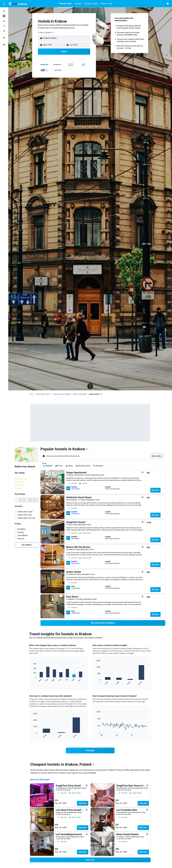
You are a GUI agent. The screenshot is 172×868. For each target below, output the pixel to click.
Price (59, 466)
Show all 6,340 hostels (40, 780)
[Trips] (4, 38)
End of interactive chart (32, 680)
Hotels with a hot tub (26, 518)
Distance (98, 466)
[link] (27, 545)
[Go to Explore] (4, 31)
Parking (21, 532)
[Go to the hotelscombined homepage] (18, 4)
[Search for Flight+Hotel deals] (4, 26)
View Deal (155, 490)
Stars (69, 466)
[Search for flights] (4, 11)
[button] (4, 4)
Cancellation (23, 535)
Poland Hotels (40, 394)
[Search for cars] (4, 21)
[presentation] (87, 449)
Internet (21, 539)
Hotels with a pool (25, 512)
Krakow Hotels (78, 394)
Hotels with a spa (25, 515)
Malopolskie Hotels (59, 394)
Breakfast (21, 529)
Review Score (83, 466)
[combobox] (46, 32)
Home (31, 394)
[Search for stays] (4, 16)
